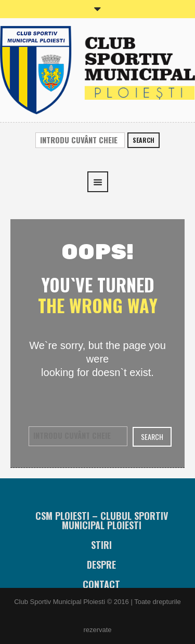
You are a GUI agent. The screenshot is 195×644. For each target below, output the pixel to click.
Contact (101, 584)
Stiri (101, 545)
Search (144, 140)
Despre (101, 565)
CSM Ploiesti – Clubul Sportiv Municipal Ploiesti (102, 520)
